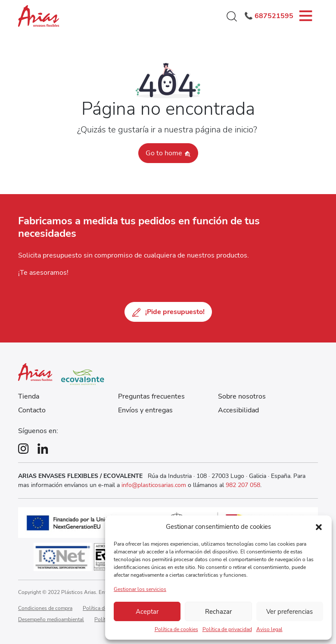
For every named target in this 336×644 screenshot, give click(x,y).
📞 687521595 (269, 16)
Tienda (29, 396)
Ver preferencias (289, 612)
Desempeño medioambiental (51, 619)
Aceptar (147, 612)
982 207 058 (243, 485)
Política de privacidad (227, 629)
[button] (319, 527)
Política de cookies (176, 629)
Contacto (32, 410)
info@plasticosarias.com (155, 485)
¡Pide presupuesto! (168, 312)
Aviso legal (269, 629)
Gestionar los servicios (140, 589)
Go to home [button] (168, 153)
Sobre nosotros (242, 396)
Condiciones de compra (45, 608)
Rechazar (218, 612)
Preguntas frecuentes (151, 396)
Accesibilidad (238, 410)
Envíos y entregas (145, 410)
